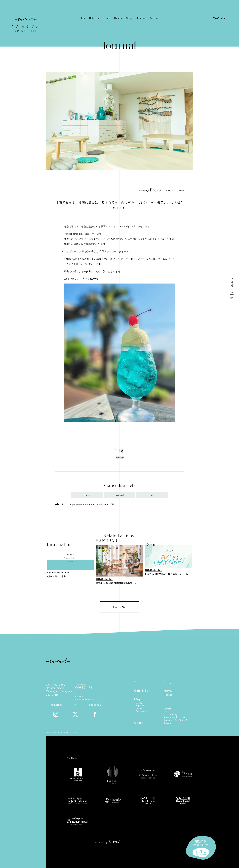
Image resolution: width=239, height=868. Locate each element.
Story (168, 683)
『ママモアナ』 (91, 279)
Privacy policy (171, 714)
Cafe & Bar (142, 691)
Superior (140, 706)
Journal (168, 691)
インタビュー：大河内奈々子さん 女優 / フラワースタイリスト (96, 251)
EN (232, 298)
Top (137, 683)
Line (152, 495)
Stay (137, 699)
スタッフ (183, 720)
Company (167, 723)
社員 (175, 720)
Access (168, 695)
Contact (167, 709)
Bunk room (141, 711)
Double (139, 708)
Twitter (87, 495)
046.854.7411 (86, 688)
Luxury (139, 703)
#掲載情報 (120, 458)
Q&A (166, 712)
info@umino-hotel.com (86, 699)
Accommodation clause (175, 717)
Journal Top (119, 607)
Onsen (139, 723)
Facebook (119, 495)
